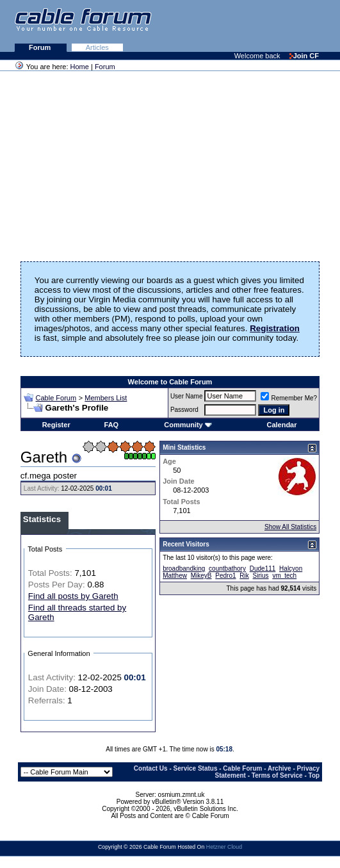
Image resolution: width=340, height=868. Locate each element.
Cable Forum (56, 398)
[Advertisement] (184, 26)
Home (80, 67)
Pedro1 (225, 576)
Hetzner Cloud (224, 847)
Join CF (304, 56)
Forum (41, 47)
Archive (279, 768)
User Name (187, 396)
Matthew (175, 576)
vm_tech (284, 576)
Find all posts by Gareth (73, 596)
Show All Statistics (290, 527)
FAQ (112, 425)
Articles (97, 47)
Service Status (196, 768)
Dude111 (263, 569)
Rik (244, 576)
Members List (106, 398)
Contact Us (151, 768)
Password (184, 410)
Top (314, 775)
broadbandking (184, 569)
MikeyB (201, 576)
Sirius (261, 576)
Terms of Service (277, 775)
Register (56, 425)
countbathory (227, 569)
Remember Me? (289, 398)
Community (188, 425)
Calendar (281, 425)
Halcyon (291, 569)
